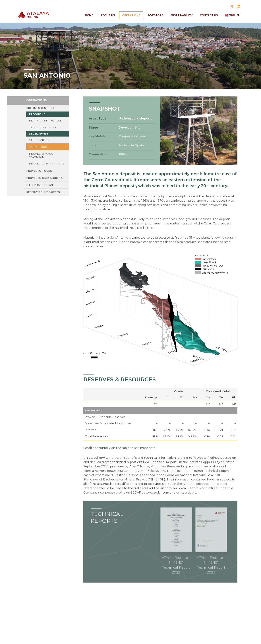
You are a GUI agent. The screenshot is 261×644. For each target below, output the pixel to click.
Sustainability (182, 15)
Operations (131, 15)
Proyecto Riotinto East (44, 167)
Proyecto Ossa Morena (45, 183)
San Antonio (39, 148)
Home (89, 15)
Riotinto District (40, 109)
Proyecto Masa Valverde (41, 157)
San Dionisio (39, 141)
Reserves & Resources (44, 198)
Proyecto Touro (40, 176)
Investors (155, 15)
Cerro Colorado (43, 129)
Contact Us (209, 15)
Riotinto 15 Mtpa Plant (47, 122)
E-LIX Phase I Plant (41, 190)
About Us (108, 15)
